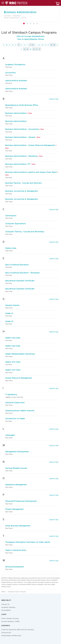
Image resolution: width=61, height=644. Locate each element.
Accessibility (6, 610)
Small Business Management (18, 525)
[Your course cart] (58, 3)
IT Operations (11, 394)
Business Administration (20, 11)
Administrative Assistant (16, 80)
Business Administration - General (20, 137)
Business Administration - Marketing (21, 156)
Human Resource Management (19, 377)
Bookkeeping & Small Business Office (22, 105)
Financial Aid (6, 632)
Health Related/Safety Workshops (20, 353)
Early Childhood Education (17, 264)
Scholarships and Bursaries (11, 635)
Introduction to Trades (15, 418)
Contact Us (5, 604)
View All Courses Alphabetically (30, 36)
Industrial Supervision (15, 402)
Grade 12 (9, 321)
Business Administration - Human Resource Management (30, 145)
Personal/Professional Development (21, 501)
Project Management (14, 509)
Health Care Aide (13, 337)
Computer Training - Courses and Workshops (25, 231)
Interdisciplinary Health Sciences (20, 410)
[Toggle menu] (14, 3)
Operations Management (16, 484)
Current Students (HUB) (11, 621)
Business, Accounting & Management (22, 191)
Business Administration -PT (18, 164)
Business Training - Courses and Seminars (24, 183)
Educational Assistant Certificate (20, 280)
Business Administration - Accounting (22, 129)
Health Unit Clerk (13, 361)
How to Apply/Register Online (31, 39)
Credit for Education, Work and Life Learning (18, 629)
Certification (11, 215)
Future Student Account (10, 618)
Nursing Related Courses (16, 468)
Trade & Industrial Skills (16, 550)
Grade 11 (9, 313)
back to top (54, 99)
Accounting (10, 72)
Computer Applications (15, 223)
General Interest (12, 305)
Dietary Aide (11, 248)
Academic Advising (8, 607)
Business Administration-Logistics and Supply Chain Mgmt (31, 172)
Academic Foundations (15, 64)
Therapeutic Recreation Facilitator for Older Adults (28, 542)
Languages (10, 435)
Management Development (17, 451)
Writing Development (15, 566)
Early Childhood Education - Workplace (22, 272)
